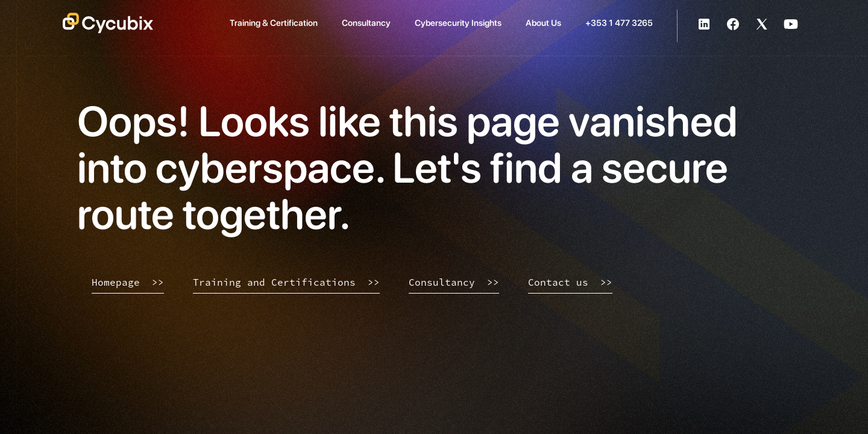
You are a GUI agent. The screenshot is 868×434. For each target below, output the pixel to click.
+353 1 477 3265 (619, 23)
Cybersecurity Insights (458, 23)
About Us (543, 23)
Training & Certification (274, 23)
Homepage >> (128, 282)
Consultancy (366, 23)
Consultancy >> (454, 282)
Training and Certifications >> (286, 282)
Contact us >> (570, 282)
